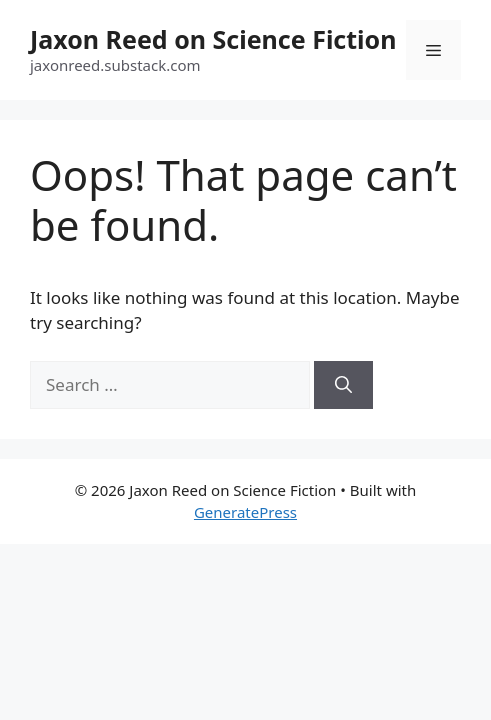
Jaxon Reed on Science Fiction (213, 39)
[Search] (343, 385)
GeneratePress (245, 512)
